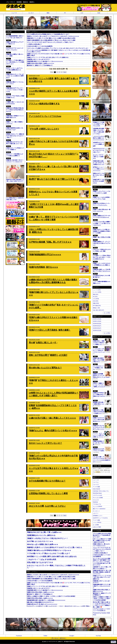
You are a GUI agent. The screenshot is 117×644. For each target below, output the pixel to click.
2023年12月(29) (97, 319)
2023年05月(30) (97, 324)
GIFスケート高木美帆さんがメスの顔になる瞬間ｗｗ (15, 154)
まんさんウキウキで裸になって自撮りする (99, 157)
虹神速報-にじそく (98, 516)
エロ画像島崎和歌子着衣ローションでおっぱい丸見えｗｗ (15, 36)
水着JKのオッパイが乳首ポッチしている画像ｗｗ (15, 148)
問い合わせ (55, 638)
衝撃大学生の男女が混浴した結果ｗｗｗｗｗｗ (40, 63)
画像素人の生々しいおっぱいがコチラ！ (39, 59)
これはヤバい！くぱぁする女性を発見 (42, 559)
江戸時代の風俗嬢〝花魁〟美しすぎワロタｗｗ (50, 242)
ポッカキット (96, 511)
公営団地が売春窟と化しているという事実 (48, 493)
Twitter (45, 636)
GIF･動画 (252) (97, 306)
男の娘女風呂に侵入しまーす (43, 342)
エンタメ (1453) (97, 292)
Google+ (72, 636)
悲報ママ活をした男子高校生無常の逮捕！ (50, 330)
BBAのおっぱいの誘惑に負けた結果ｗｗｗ (43, 544)
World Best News (97, 493)
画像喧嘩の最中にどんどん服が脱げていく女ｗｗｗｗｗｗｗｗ (45, 61)
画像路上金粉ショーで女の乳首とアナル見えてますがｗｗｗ (102, 269)
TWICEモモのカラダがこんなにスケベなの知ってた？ (99, 150)
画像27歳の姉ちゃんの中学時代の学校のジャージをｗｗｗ (49, 550)
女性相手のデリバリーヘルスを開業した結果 (99, 144)
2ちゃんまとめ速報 (98, 498)
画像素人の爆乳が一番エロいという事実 (15, 54)
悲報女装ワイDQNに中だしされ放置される (99, 181)
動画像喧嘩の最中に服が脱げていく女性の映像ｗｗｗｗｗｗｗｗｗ (46, 600)
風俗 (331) (96, 294)
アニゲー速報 (96, 520)
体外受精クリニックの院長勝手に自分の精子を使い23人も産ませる (52, 557)
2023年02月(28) (97, 330)
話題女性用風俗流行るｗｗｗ (43, 267)
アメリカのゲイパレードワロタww (45, 116)
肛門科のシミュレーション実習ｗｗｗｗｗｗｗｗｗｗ (99, 169)
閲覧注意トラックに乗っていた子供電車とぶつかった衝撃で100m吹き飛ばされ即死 (51, 38)
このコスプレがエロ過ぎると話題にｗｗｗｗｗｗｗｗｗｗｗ (99, 138)
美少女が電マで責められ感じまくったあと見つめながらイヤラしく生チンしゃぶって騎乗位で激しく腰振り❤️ (102, 605)
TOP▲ (113, 642)
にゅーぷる (96, 480)
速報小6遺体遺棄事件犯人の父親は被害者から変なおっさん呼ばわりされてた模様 (51, 40)
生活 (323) (96, 301)
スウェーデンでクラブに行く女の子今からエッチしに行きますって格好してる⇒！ (50, 42)
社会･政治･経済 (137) (98, 310)
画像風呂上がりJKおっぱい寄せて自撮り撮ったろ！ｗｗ (15, 142)
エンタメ (31, 13)
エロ (82, 13)
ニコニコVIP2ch (97, 522)
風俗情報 (19, 2)
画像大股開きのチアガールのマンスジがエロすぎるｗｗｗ (102, 216)
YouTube (98, 636)
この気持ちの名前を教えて (34, 44)
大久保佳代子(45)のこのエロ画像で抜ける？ (102, 275)
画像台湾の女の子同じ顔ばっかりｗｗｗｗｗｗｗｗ (42, 604)
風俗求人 (32, 2)
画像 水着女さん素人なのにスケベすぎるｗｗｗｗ (102, 545)
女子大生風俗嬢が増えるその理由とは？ (47, 481)
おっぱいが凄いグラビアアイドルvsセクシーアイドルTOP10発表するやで (102, 458)
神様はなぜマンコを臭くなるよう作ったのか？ (99, 175)
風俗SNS (26, 2)
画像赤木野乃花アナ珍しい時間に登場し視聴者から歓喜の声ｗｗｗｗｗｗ (102, 572)
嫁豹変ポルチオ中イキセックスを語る (102, 449)
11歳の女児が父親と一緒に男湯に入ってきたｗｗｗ (52, 418)
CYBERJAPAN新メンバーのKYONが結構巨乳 (40, 46)
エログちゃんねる (98, 495)
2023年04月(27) (97, 326)
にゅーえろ (96, 484)
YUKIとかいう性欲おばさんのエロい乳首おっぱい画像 (102, 249)
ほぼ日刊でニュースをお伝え (100, 518)
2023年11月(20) (97, 321)
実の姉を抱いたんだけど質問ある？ (45, 368)
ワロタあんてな (97, 504)
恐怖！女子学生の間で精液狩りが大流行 (48, 355)
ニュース (14, 13)
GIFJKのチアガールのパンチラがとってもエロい (15, 48)
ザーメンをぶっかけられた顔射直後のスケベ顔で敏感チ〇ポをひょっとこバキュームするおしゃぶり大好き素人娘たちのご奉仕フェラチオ (102, 562)
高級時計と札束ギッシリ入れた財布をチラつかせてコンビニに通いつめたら (55, 547)
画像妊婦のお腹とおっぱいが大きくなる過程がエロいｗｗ (99, 163)
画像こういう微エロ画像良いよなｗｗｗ (15, 122)
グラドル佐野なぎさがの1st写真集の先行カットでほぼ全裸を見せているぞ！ (48, 34)
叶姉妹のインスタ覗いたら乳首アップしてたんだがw (99, 124)
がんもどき (96, 500)
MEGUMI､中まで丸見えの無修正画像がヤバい (15, 96)
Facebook (19, 636)
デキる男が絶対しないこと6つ (44, 129)
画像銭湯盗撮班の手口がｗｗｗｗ (45, 254)
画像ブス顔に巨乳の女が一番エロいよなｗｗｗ (102, 210)
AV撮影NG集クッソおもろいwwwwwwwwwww (15, 102)
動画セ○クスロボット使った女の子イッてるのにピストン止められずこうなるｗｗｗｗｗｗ (53, 36)
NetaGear (95, 502)
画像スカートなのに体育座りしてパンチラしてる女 (102, 197)
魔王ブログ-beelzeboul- (99, 509)
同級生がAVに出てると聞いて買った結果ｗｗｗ (44, 532)
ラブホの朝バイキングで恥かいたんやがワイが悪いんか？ (49, 553)
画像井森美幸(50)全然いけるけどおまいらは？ (15, 128)
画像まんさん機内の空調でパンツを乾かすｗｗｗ (53, 430)
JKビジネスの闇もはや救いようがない (47, 506)
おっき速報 (96, 525)
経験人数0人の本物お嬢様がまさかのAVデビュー (40, 602)
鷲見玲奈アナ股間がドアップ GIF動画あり (40, 65)
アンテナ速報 (96, 487)
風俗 (48, 13)
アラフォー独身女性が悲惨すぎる (44, 104)
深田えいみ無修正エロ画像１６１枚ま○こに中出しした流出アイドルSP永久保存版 (51, 596)
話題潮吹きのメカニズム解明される (41, 535)
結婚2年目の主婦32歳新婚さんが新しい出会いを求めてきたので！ (15, 173)
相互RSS (63, 638)
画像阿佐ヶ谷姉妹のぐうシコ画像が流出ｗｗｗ (15, 116)
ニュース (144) (97, 290)
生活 (99, 13)
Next (65, 72)
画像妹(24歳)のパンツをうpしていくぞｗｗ (15, 82)
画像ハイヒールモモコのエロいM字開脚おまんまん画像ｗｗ (102, 263)
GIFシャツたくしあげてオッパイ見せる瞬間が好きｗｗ (15, 68)
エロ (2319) (96, 299)
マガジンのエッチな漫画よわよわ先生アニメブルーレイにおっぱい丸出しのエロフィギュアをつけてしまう (58, 48)
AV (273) (95, 297)
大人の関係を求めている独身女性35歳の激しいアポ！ (15, 192)
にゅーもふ (96, 482)
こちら (98, 472)
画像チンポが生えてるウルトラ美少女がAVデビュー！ (48, 538)
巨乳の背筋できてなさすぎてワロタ (40, 563)
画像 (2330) (96, 303)
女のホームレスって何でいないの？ (45, 443)
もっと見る (107, 313)
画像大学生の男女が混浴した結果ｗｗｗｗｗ (40, 598)
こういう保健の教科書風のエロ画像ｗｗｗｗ (102, 282)
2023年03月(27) (97, 328)
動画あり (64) (96, 308)
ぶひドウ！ (96, 513)
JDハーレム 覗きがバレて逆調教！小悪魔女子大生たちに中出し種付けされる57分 (102, 541)
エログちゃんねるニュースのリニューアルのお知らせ (102, 610)
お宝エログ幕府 (97, 527)
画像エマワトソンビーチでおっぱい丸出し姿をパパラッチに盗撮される (48, 57)
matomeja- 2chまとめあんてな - (101, 491)
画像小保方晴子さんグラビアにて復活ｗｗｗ (15, 42)
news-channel (97, 489)
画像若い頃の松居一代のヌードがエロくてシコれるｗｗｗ (15, 160)
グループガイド (11, 2)
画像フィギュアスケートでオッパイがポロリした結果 (102, 191)
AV (65, 13)
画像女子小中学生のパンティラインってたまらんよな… (102, 203)
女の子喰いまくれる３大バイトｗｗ (40, 541)
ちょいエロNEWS (98, 506)
